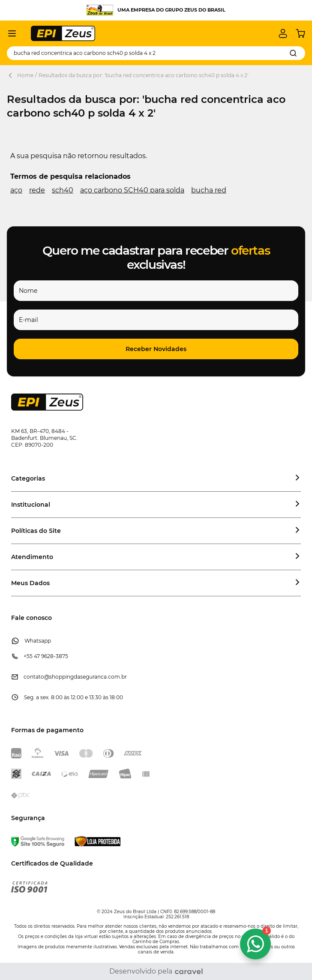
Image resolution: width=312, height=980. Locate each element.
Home (25, 75)
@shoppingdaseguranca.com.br (85, 677)
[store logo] (63, 33)
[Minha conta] (283, 33)
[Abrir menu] (12, 33)
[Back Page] (12, 75)
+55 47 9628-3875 (46, 656)
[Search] (293, 53)
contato (34, 677)
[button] (156, 349)
